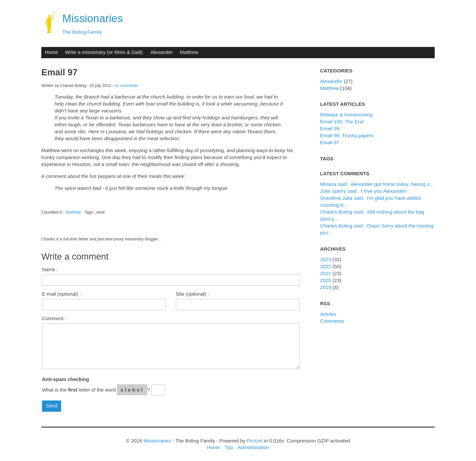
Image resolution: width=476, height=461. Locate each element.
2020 (325, 280)
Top (229, 447)
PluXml (255, 441)
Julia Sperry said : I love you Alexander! (363, 191)
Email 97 (330, 142)
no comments (126, 86)
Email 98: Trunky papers (347, 135)
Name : (50, 269)
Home (51, 52)
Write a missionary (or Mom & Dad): (104, 52)
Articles (328, 314)
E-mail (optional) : (61, 294)
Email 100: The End (342, 122)
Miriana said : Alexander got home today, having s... (377, 184)
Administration (254, 447)
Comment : (54, 318)
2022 (325, 266)
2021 (325, 273)
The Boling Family (82, 32)
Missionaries (92, 18)
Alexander (161, 52)
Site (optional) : (193, 294)
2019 (325, 287)
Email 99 (330, 128)
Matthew (189, 52)
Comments (332, 321)
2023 (325, 259)
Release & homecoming (346, 115)
